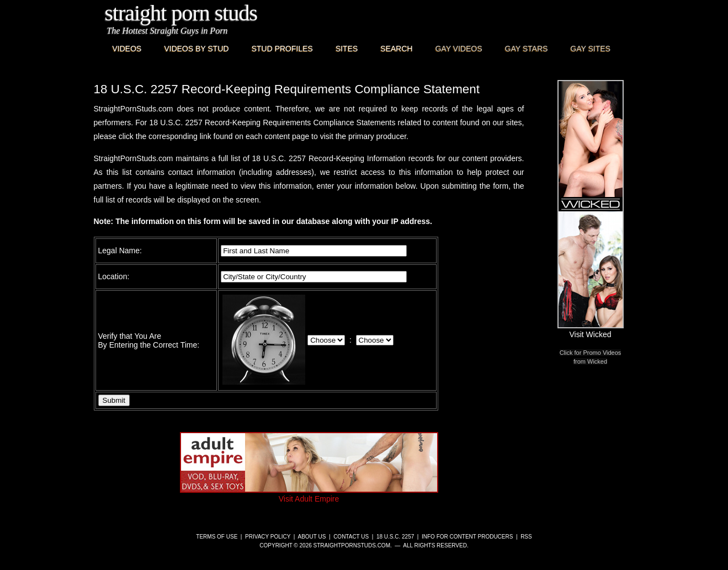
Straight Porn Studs (181, 13)
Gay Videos (459, 49)
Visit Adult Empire (309, 494)
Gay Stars (527, 49)
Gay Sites (591, 49)
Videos (127, 49)
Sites (347, 49)
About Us (312, 537)
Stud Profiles (282, 49)
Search (396, 49)
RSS (526, 537)
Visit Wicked (591, 330)
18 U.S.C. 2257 (395, 537)
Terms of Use (217, 537)
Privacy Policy (268, 537)
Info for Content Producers (467, 537)
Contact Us (351, 537)
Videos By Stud (196, 49)
